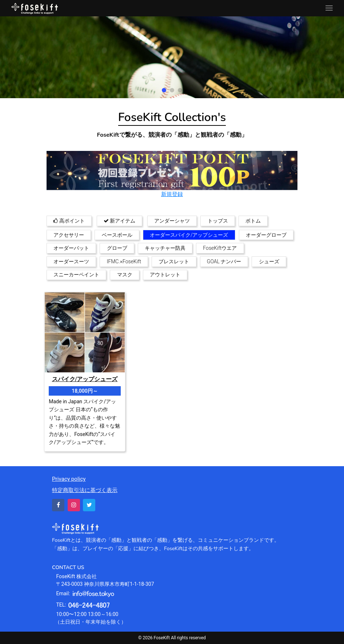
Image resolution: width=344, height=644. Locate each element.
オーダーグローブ (266, 235)
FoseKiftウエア (220, 248)
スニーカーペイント (76, 275)
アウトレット (165, 275)
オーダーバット (71, 248)
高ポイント (69, 221)
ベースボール (117, 235)
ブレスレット (174, 261)
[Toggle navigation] (329, 8)
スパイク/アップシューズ (85, 379)
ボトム (253, 221)
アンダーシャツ (172, 221)
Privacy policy (69, 479)
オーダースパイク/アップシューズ (189, 235)
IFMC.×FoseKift (124, 261)
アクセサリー (69, 235)
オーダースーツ (71, 261)
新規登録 (172, 194)
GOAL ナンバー (224, 261)
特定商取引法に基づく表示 (85, 490)
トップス (218, 221)
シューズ (269, 261)
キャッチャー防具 (165, 248)
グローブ (117, 248)
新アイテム (119, 221)
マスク (125, 275)
